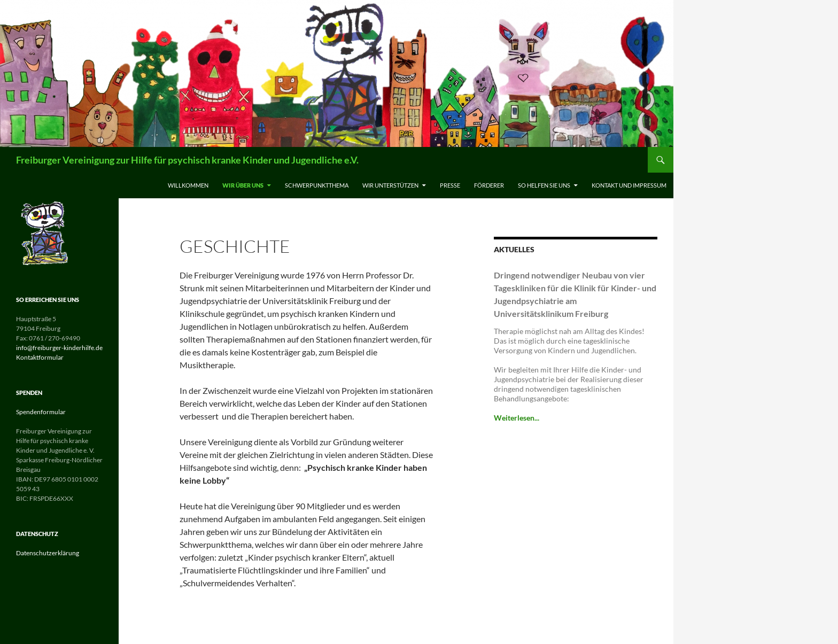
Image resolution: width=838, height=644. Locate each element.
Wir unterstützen (390, 185)
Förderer (489, 185)
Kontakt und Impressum (629, 185)
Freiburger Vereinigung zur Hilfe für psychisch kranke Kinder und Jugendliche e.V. (187, 160)
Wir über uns (243, 185)
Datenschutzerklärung (48, 553)
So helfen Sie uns (544, 185)
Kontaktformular (40, 357)
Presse (450, 185)
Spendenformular (41, 412)
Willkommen (188, 185)
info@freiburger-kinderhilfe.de (59, 348)
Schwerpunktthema (317, 185)
